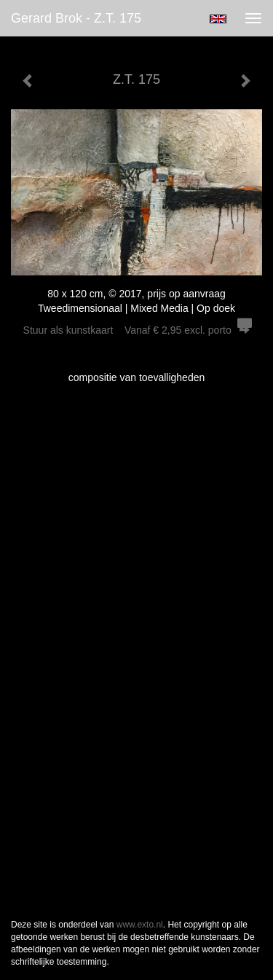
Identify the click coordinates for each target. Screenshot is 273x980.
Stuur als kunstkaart (137, 330)
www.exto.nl (140, 925)
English (218, 19)
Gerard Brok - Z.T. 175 (76, 18)
